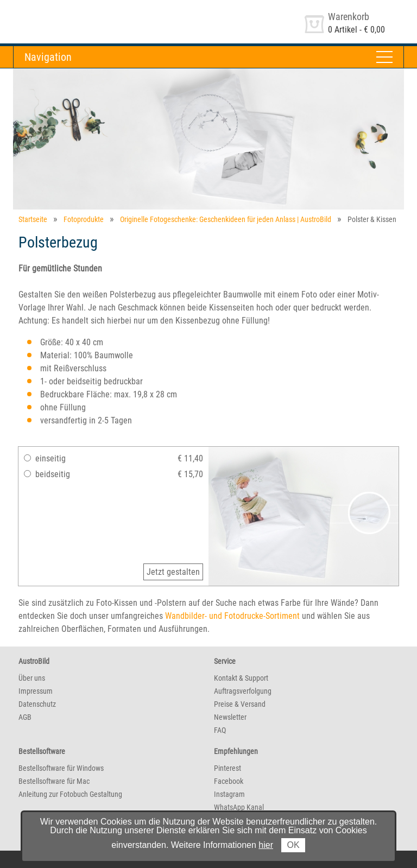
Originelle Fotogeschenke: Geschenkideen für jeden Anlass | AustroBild (226, 219)
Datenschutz (37, 704)
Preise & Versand (240, 704)
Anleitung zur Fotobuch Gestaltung (70, 794)
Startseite (33, 219)
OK (293, 845)
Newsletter (230, 717)
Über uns (32, 678)
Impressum (36, 691)
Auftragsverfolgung (243, 691)
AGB (25, 717)
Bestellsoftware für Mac (54, 781)
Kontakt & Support (241, 678)
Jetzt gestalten (173, 572)
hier (266, 845)
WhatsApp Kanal (239, 807)
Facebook (229, 781)
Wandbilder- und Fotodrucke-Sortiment (232, 616)
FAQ (220, 730)
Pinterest (228, 768)
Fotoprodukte (84, 219)
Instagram (229, 794)
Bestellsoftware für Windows (61, 768)
